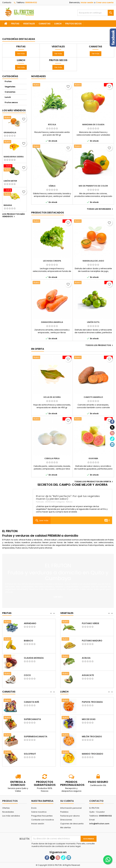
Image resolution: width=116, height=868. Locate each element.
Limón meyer (10, 181)
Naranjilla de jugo (93, 261)
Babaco (28, 658)
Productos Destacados (48, 213)
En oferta (38, 349)
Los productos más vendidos (14, 215)
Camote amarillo (93, 397)
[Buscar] (96, 13)
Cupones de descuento (72, 824)
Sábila (52, 186)
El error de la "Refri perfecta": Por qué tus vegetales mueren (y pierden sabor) (68, 497)
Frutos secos (73, 24)
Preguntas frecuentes (42, 816)
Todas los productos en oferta (94, 482)
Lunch (58, 24)
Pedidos (64, 812)
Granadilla (10, 133)
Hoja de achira (52, 397)
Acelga (86, 675)
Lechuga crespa (52, 261)
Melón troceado (92, 754)
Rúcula (52, 125)
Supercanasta (32, 737)
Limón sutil (93, 322)
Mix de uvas (89, 737)
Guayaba (93, 458)
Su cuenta (67, 801)
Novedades (39, 76)
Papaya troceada (92, 719)
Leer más (42, 521)
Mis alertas (66, 828)
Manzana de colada (93, 125)
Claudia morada (34, 675)
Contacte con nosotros (43, 820)
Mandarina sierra (14, 157)
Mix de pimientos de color (93, 186)
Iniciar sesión (87, 2)
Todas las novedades (100, 209)
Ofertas (6, 808)
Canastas (45, 24)
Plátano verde (90, 641)
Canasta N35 (31, 702)
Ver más (21, 54)
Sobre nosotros (39, 812)
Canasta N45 (31, 719)
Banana (8, 205)
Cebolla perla (52, 458)
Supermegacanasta (36, 754)
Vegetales (29, 24)
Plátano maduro (92, 658)
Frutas (15, 24)
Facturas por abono (70, 816)
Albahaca (88, 623)
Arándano (30, 641)
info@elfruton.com (99, 824)
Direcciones (66, 820)
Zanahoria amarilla (52, 322)
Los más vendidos (14, 110)
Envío (34, 808)
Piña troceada (91, 702)
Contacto (7, 2)
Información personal (71, 808)
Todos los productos (100, 345)
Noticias (69, 502)
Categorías (10, 76)
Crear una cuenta (105, 2)
